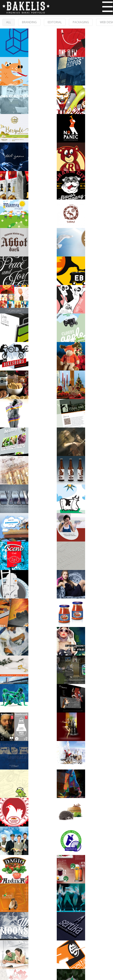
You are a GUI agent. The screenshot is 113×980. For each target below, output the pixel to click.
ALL (9, 22)
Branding (29, 22)
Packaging (81, 22)
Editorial (55, 22)
